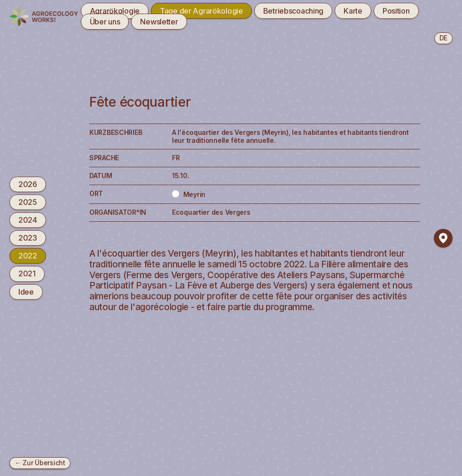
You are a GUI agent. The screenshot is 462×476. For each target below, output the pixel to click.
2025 (28, 202)
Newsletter (159, 22)
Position (396, 11)
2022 (28, 256)
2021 (27, 273)
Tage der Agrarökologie (201, 11)
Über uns (105, 22)
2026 (28, 184)
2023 (28, 238)
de (443, 38)
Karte (353, 11)
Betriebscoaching (293, 11)
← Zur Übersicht (40, 463)
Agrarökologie (115, 11)
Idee (26, 291)
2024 (28, 220)
